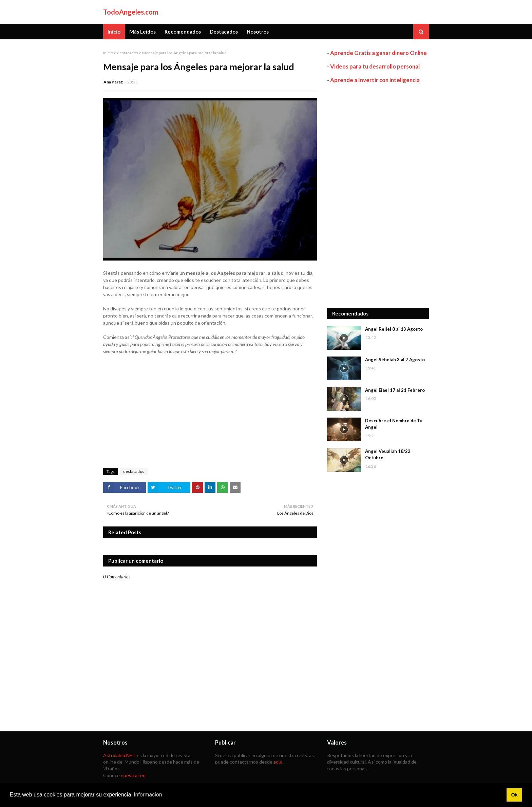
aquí (278, 762)
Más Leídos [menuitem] (142, 32)
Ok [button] (514, 795)
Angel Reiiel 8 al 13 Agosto (394, 329)
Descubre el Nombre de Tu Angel (394, 424)
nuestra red (133, 775)
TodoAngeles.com (131, 12)
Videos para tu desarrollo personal (375, 66)
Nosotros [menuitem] (258, 32)
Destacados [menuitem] (224, 32)
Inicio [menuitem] (114, 32)
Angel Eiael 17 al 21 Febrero (395, 390)
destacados (128, 53)
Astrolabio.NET (119, 755)
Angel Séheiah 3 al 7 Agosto (395, 360)
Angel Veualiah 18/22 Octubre (388, 455)
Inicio (108, 53)
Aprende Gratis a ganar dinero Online (378, 53)
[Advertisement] (378, 196)
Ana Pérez (113, 82)
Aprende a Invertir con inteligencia (375, 80)
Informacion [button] (148, 795)
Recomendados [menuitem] (183, 32)
